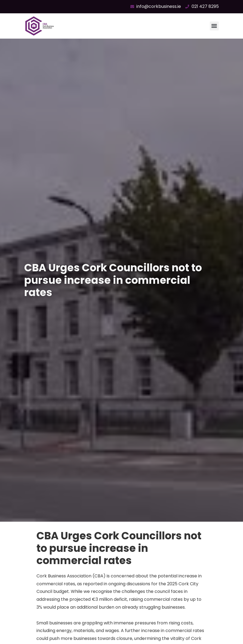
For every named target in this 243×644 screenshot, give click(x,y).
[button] (214, 26)
